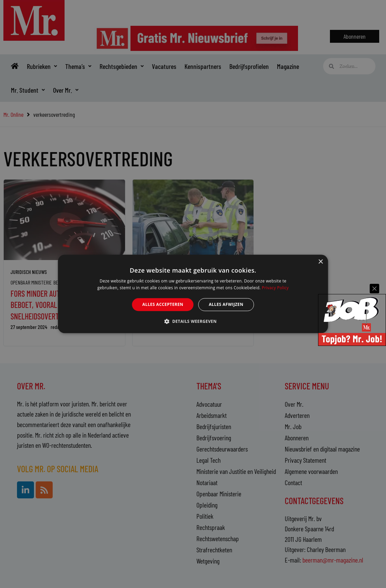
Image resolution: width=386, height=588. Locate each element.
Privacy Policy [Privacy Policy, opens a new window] (275, 288)
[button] (193, 321)
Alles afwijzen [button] (226, 304)
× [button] (321, 262)
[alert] (193, 294)
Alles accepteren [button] (163, 304)
